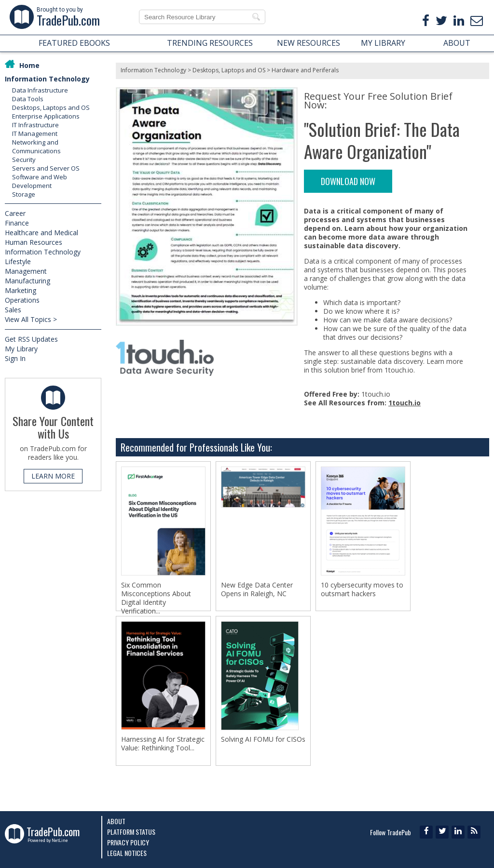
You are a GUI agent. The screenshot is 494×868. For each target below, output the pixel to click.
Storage (24, 194)
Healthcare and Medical (41, 233)
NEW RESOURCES (309, 43)
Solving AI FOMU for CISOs (263, 741)
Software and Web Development (40, 181)
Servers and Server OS (46, 168)
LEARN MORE (53, 476)
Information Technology (47, 79)
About (116, 821)
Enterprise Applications (46, 116)
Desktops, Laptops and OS (51, 107)
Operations (22, 300)
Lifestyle (18, 261)
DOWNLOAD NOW (348, 181)
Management (26, 271)
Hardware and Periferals (305, 70)
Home (29, 65)
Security (24, 160)
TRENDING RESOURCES (210, 43)
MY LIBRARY (383, 43)
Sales (13, 310)
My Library (21, 349)
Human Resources (34, 242)
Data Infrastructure (40, 90)
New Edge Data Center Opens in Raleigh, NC (257, 589)
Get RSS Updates (31, 339)
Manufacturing (27, 281)
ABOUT (457, 43)
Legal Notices (127, 853)
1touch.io (405, 403)
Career (15, 213)
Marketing (21, 290)
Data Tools (28, 99)
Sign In (15, 358)
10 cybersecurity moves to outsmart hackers (362, 589)
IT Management (35, 134)
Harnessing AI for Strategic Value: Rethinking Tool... (163, 746)
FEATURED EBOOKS (74, 43)
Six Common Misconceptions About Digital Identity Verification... (156, 598)
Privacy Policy (128, 842)
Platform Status (131, 832)
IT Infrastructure (35, 125)
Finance (17, 223)
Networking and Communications (36, 147)
